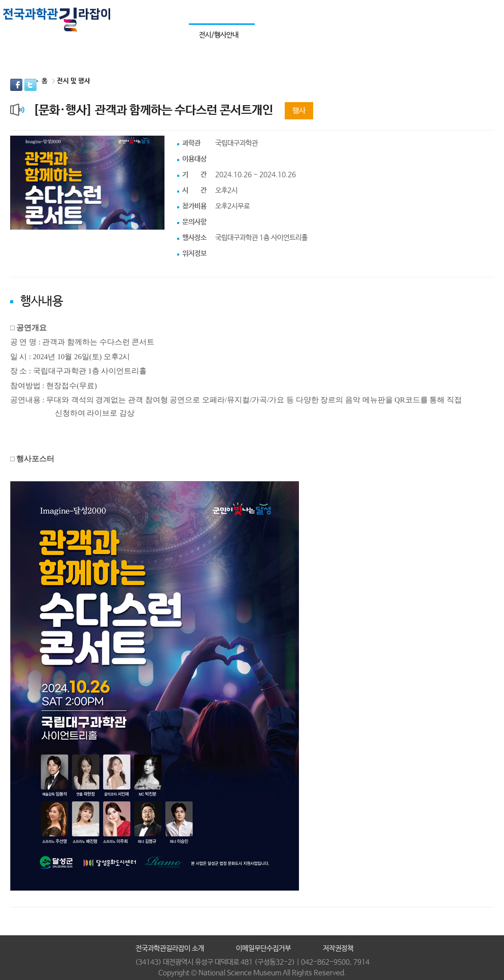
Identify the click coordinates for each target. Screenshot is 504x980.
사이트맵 (485, 11)
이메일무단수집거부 (263, 949)
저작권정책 (338, 949)
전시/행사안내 (219, 35)
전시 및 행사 (74, 81)
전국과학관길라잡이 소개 (170, 949)
